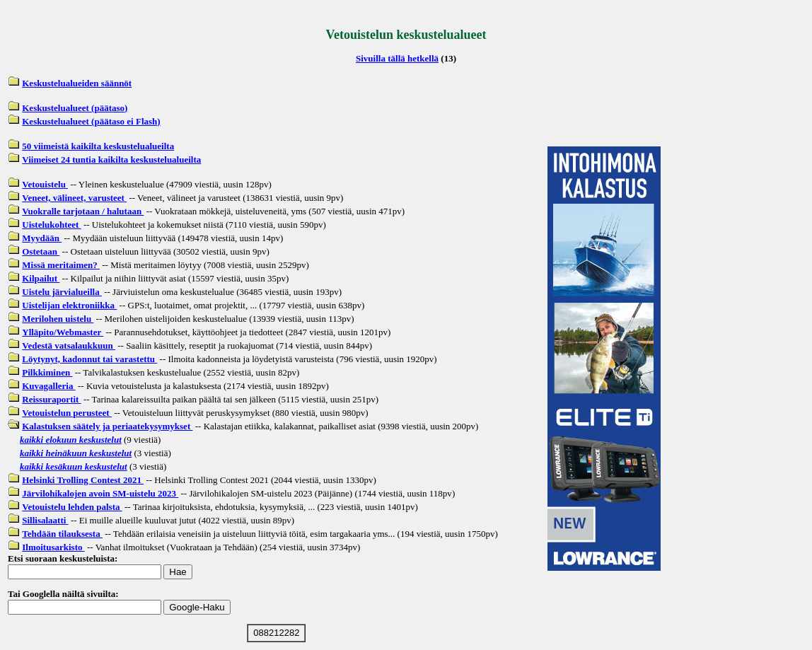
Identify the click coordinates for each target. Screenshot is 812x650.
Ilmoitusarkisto (53, 547)
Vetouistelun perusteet (67, 413)
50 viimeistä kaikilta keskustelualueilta (98, 146)
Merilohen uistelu (58, 319)
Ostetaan (41, 251)
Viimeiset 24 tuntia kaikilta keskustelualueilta (111, 159)
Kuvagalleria (48, 386)
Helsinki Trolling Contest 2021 (83, 480)
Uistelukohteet (51, 225)
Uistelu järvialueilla (62, 292)
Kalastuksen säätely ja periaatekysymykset (107, 426)
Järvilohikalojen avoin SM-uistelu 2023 (100, 493)
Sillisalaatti (45, 520)
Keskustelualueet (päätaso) (75, 108)
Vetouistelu (45, 184)
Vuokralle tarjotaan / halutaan (83, 211)
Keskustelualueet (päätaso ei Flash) (91, 121)
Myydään (42, 238)
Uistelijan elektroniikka (69, 305)
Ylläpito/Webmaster (63, 332)
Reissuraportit (51, 399)
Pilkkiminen (47, 372)
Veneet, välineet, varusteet (74, 198)
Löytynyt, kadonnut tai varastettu (89, 359)
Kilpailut (41, 278)
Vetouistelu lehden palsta (72, 507)
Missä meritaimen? (61, 265)
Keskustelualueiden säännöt (77, 83)
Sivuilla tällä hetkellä (397, 58)
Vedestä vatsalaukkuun (69, 346)
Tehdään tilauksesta (62, 534)
